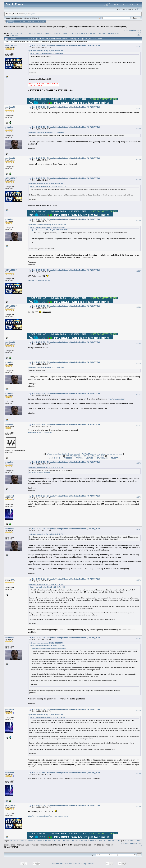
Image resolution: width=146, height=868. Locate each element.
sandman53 (10, 107)
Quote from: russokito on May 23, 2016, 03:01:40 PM (46, 467)
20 (46, 33)
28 (64, 33)
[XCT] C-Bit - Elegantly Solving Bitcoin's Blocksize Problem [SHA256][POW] (95, 26)
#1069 (139, 343)
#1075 (139, 530)
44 (100, 33)
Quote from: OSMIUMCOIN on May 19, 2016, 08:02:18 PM (47, 225)
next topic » (138, 31)
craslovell (10, 496)
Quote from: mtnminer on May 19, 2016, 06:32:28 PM (46, 51)
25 (57, 33)
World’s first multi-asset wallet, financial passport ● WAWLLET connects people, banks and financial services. (84, 454)
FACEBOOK (68, 458)
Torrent (36, 18)
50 (113, 33)
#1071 (139, 394)
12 (28, 33)
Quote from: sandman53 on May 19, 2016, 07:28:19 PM (46, 133)
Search (23, 21)
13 (30, 33)
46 (104, 33)
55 (10, 35)
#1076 (139, 580)
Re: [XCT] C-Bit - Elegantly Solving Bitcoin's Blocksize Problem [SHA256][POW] (66, 45)
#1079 (139, 774)
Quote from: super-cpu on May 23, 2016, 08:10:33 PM (46, 643)
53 (5, 35)
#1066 (139, 220)
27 (61, 33)
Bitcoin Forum (10, 26)
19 (43, 33)
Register (36, 21)
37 (84, 33)
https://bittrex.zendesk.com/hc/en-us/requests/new (48, 816)
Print (138, 35)
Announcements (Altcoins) (50, 26)
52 (118, 33)
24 (55, 33)
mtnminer (9, 127)
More (42, 21)
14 (32, 33)
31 (70, 33)
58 (17, 35)
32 (73, 33)
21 (48, 33)
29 (66, 33)
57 (15, 35)
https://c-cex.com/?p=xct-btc (39, 281)
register (33, 14)
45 (102, 33)
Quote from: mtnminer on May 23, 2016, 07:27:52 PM (46, 584)
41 (93, 33)
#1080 (139, 806)
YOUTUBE (90, 458)
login (26, 14)
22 (50, 33)
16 (37, 33)
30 (68, 33)
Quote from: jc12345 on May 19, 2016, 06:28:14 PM (47, 53)
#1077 (139, 639)
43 (98, 33)
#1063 (139, 128)
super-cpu (10, 579)
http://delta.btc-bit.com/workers (40, 432)
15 (34, 33)
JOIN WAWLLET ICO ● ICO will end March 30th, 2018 (85, 456)
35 (79, 33)
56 (13, 35)
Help (17, 21)
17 (39, 33)
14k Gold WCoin (55, 458)
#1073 (139, 463)
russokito (9, 424)
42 (95, 33)
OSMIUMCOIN (11, 45)
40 (91, 33)
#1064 (139, 159)
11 (25, 33)
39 (88, 33)
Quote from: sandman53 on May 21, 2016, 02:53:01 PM (46, 368)
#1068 (139, 307)
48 (109, 33)
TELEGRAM (115, 458)
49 (111, 33)
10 (23, 33)
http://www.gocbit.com (117, 399)
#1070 (139, 363)
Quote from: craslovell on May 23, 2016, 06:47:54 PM (46, 534)
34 (77, 33)
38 (86, 33)
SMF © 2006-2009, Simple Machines (82, 864)
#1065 (139, 179)
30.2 (31, 18)
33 (75, 33)
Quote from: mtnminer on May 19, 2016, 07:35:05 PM (46, 184)
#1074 (139, 497)
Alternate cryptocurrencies (27, 26)
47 (107, 33)
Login (29, 21)
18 (41, 33)
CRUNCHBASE (102, 458)
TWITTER (79, 458)
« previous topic (131, 30)
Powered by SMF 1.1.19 (60, 864)
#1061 (139, 46)
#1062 (139, 108)
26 (59, 33)
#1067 (139, 271)
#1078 (139, 710)
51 (116, 33)
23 (52, 33)
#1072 (139, 425)
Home (10, 21)
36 (82, 33)
